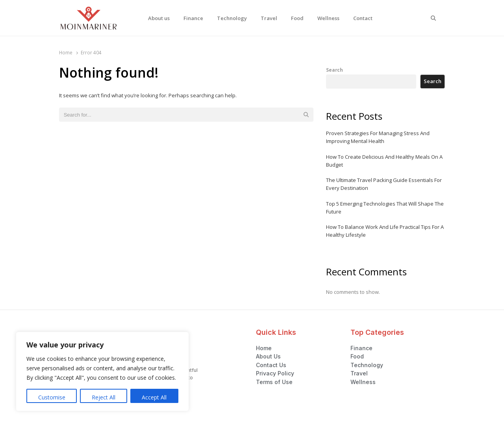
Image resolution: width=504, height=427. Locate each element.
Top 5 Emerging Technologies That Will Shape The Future (385, 208)
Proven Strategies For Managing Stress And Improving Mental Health (378, 137)
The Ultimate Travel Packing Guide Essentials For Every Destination (384, 184)
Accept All (154, 397)
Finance (193, 18)
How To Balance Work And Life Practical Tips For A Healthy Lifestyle (385, 231)
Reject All (104, 397)
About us (159, 18)
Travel (269, 18)
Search (334, 70)
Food (297, 18)
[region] (102, 371)
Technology (232, 18)
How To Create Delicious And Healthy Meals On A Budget (384, 161)
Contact (363, 18)
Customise (52, 397)
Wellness (328, 18)
